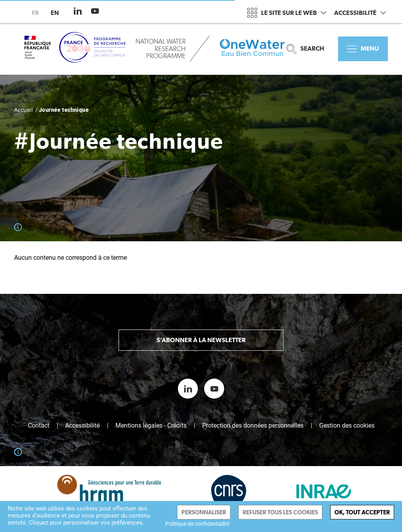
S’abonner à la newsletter (201, 340)
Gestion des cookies (347, 426)
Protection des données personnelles (253, 426)
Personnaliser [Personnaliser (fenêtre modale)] (204, 512)
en (55, 13)
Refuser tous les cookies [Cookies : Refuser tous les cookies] (280, 512)
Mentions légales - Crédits (151, 426)
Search (305, 49)
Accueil (23, 110)
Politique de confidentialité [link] (197, 524)
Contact (39, 426)
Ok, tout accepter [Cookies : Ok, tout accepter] (362, 512)
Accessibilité (360, 13)
